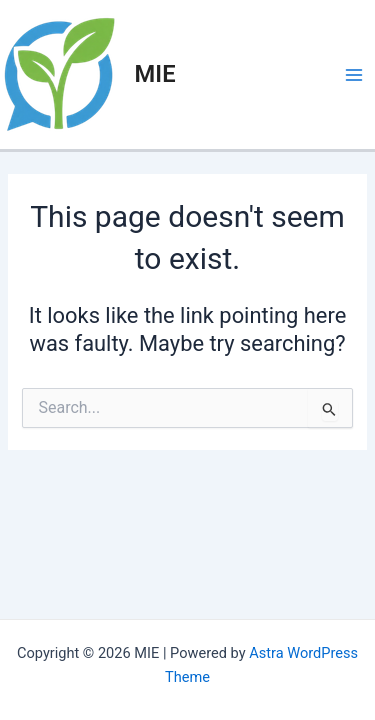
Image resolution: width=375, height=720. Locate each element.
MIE (155, 74)
